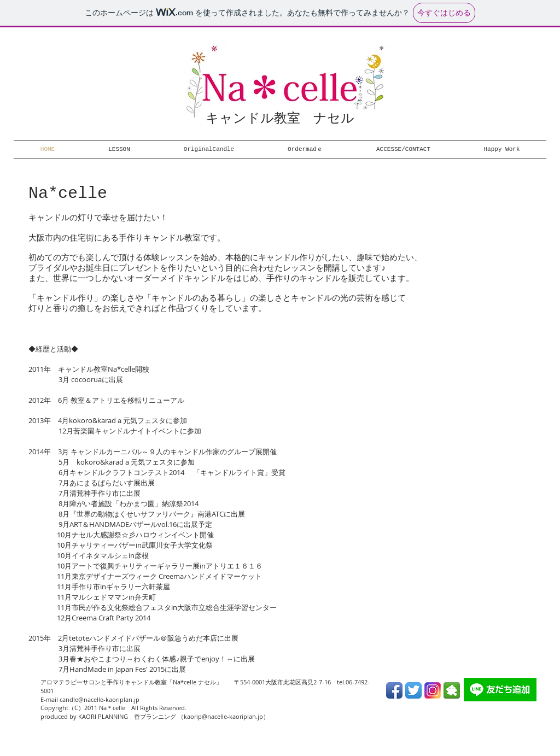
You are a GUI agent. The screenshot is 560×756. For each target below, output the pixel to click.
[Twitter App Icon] (413, 690)
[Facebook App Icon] (394, 690)
